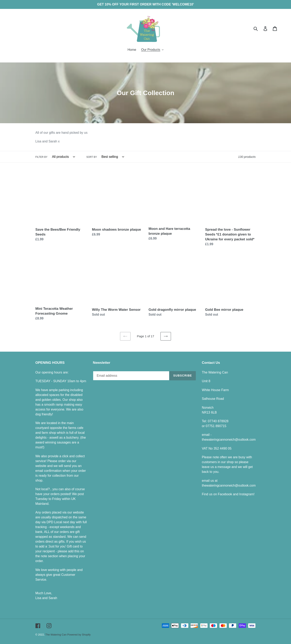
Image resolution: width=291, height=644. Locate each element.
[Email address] (131, 376)
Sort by (92, 157)
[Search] (260, 29)
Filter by (41, 157)
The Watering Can (56, 635)
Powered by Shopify (79, 635)
